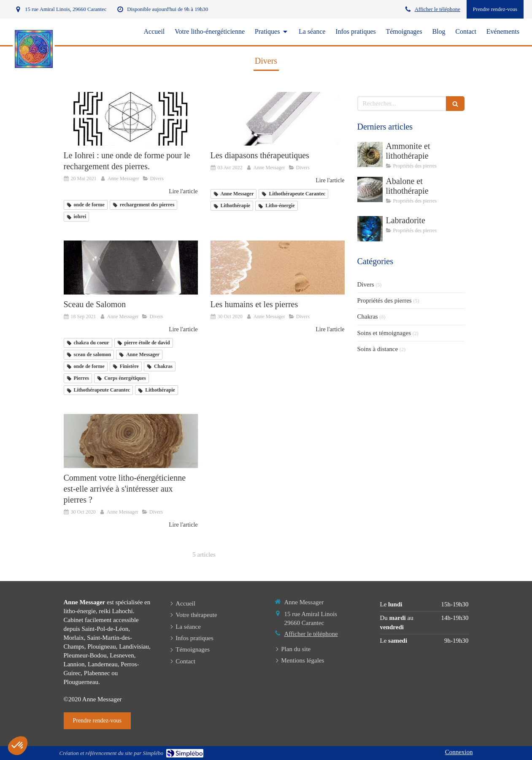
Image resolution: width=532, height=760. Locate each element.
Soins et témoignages (384, 333)
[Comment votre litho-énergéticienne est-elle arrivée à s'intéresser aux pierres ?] (131, 441)
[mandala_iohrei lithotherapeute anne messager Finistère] (131, 119)
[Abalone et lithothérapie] (370, 189)
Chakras (368, 316)
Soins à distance (378, 349)
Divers (366, 284)
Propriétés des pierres (385, 300)
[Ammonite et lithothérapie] (370, 154)
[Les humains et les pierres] (278, 267)
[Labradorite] (370, 229)
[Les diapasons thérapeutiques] (278, 119)
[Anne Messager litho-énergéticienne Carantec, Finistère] (131, 267)
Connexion (459, 752)
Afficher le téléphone (437, 9)
